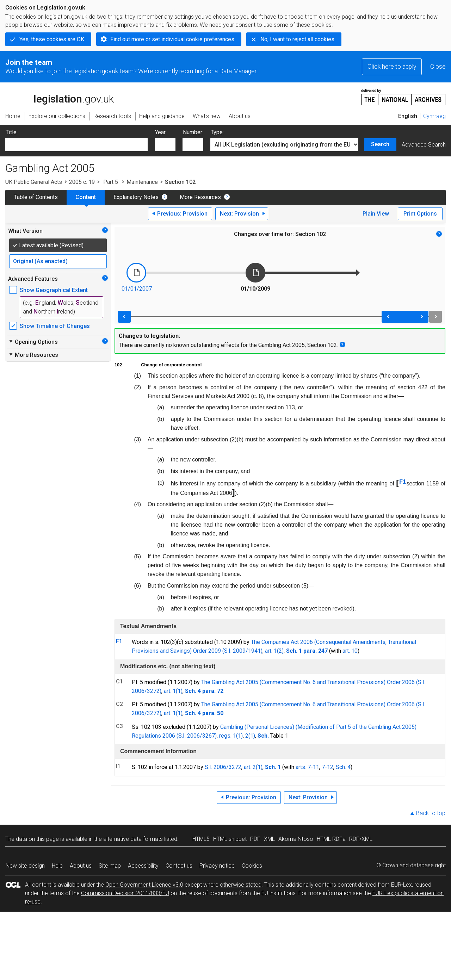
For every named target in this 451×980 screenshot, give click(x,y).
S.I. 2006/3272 (223, 767)
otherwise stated (241, 885)
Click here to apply (392, 67)
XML (269, 839)
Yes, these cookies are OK (52, 39)
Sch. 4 (343, 767)
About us (81, 866)
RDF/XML (361, 839)
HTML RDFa (331, 839)
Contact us (179, 866)
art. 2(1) (253, 767)
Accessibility (143, 866)
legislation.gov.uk (60, 97)
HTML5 (201, 839)
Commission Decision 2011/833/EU (125, 893)
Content (86, 197)
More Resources (200, 197)
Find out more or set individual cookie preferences (172, 39)
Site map (110, 866)
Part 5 (111, 182)
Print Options (420, 214)
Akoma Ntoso (296, 839)
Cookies (252, 866)
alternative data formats (133, 839)
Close (438, 67)
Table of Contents (36, 197)
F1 (403, 482)
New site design (25, 866)
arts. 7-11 (307, 767)
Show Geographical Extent (54, 290)
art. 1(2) (274, 651)
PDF (255, 839)
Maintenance (142, 182)
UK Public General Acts (34, 182)
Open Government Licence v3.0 (144, 885)
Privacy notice (217, 866)
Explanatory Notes (136, 197)
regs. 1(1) (231, 736)
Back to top (431, 813)
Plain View (376, 214)
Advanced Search (424, 145)
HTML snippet (230, 839)
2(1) (250, 736)
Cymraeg (434, 116)
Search (380, 144)
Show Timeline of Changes (55, 326)
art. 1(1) (173, 691)
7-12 (328, 767)
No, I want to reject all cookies (297, 39)
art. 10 (350, 651)
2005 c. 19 (82, 182)
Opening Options (33, 342)
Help (57, 866)
